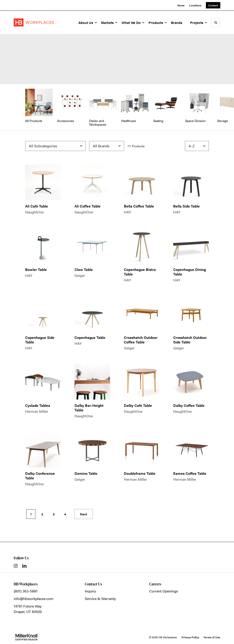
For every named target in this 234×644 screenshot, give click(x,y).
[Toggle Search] (216, 23)
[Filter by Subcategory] (55, 146)
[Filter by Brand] (107, 146)
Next (84, 514)
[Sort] (197, 146)
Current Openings (164, 591)
